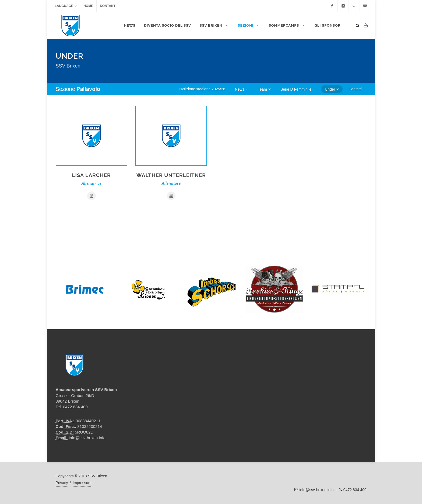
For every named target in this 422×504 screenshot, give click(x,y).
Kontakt (108, 6)
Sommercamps (287, 25)
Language (66, 6)
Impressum (82, 483)
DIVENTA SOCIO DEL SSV (168, 25)
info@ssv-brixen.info (87, 438)
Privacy (62, 483)
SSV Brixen (214, 25)
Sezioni (249, 25)
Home (88, 6)
